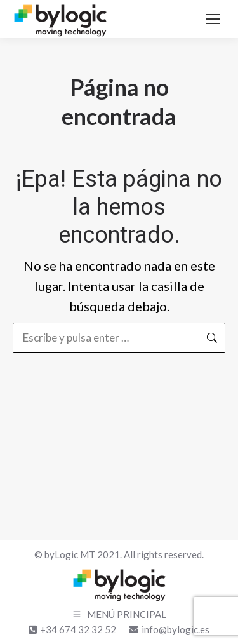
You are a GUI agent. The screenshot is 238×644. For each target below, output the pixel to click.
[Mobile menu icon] (213, 19)
